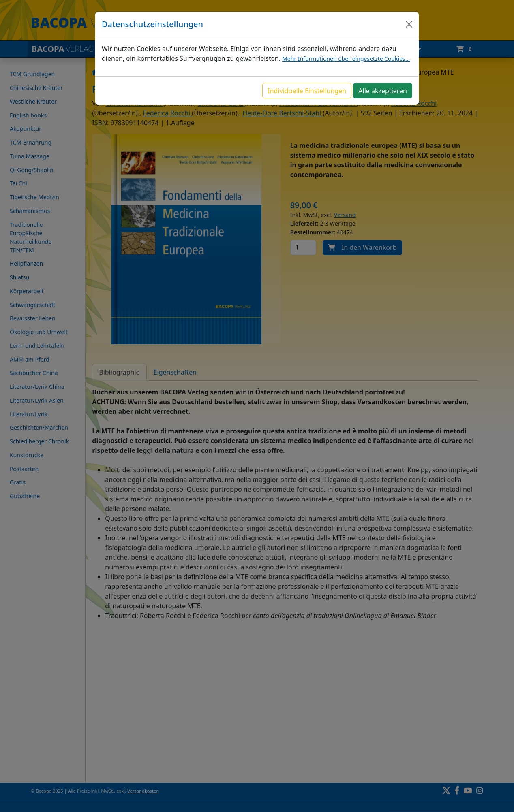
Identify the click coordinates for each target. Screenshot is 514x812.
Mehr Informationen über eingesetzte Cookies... (346, 59)
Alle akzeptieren (383, 91)
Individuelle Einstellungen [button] (307, 91)
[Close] (409, 24)
